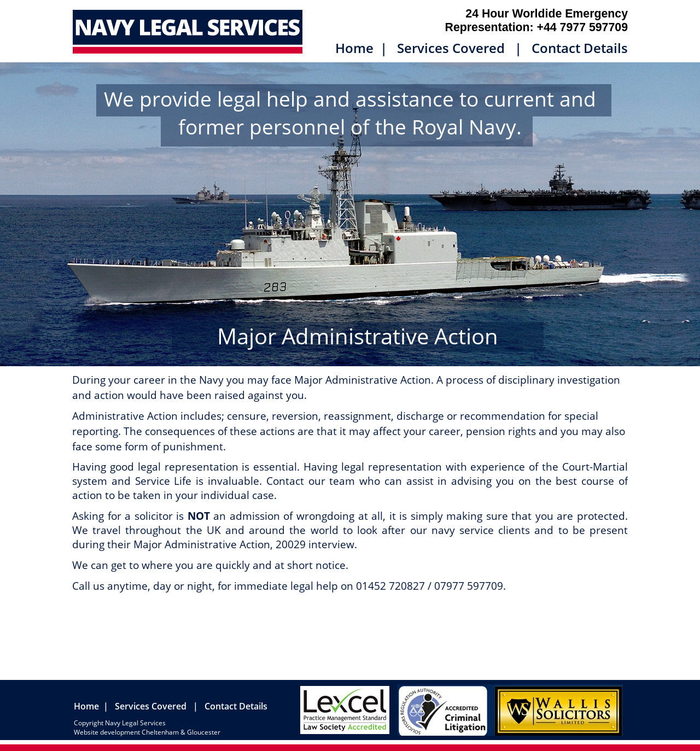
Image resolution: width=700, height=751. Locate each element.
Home (356, 48)
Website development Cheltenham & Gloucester (147, 732)
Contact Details (580, 48)
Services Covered (451, 48)
